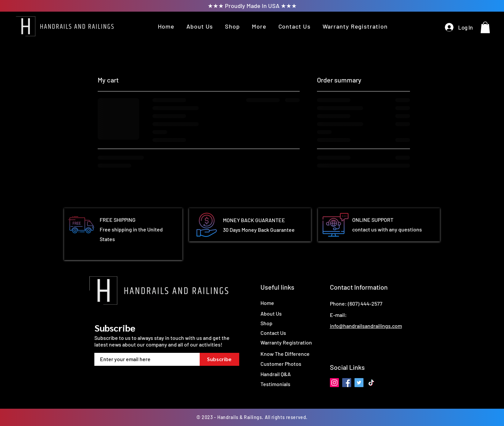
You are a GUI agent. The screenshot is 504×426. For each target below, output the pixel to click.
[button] (259, 26)
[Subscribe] (219, 359)
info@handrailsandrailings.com (366, 326)
